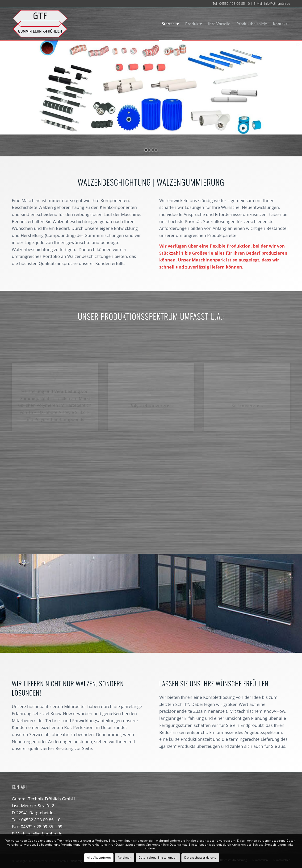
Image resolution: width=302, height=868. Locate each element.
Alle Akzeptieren (99, 858)
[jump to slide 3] (153, 150)
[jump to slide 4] (156, 150)
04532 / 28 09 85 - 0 (235, 3)
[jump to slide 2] (149, 150)
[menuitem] (170, 24)
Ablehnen (125, 858)
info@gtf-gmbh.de (277, 3)
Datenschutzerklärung (200, 858)
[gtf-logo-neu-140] (40, 24)
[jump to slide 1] (146, 150)
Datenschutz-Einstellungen (158, 858)
